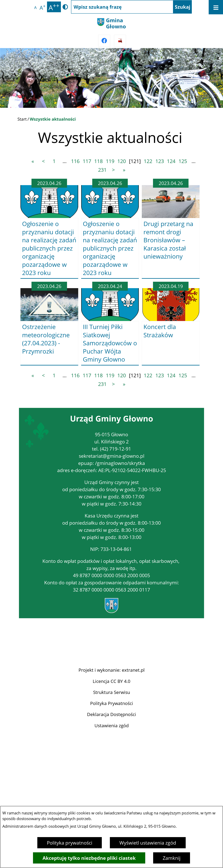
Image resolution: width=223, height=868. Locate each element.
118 (98, 161)
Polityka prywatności (70, 843)
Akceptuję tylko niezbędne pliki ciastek (89, 858)
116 (75, 161)
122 (148, 161)
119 (110, 161)
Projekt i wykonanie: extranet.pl (112, 805)
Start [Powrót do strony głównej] (22, 119)
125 (183, 161)
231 (102, 170)
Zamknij (172, 858)
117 (87, 161)
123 (160, 161)
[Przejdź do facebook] (104, 41)
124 (171, 161)
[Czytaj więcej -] (49, 229)
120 (122, 161)
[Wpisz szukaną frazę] (122, 7)
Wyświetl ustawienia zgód (148, 843)
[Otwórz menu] (216, 7)
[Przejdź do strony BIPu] (120, 41)
